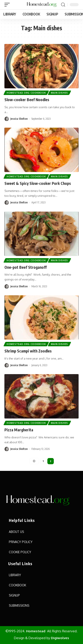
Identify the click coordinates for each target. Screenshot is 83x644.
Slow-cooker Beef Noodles (27, 100)
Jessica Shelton (19, 119)
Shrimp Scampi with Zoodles (28, 351)
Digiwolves (60, 638)
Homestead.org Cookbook (26, 93)
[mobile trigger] (8, 5)
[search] (63, 5)
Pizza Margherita (19, 430)
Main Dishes (59, 93)
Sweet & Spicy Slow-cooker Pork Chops (38, 183)
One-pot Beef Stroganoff (26, 267)
